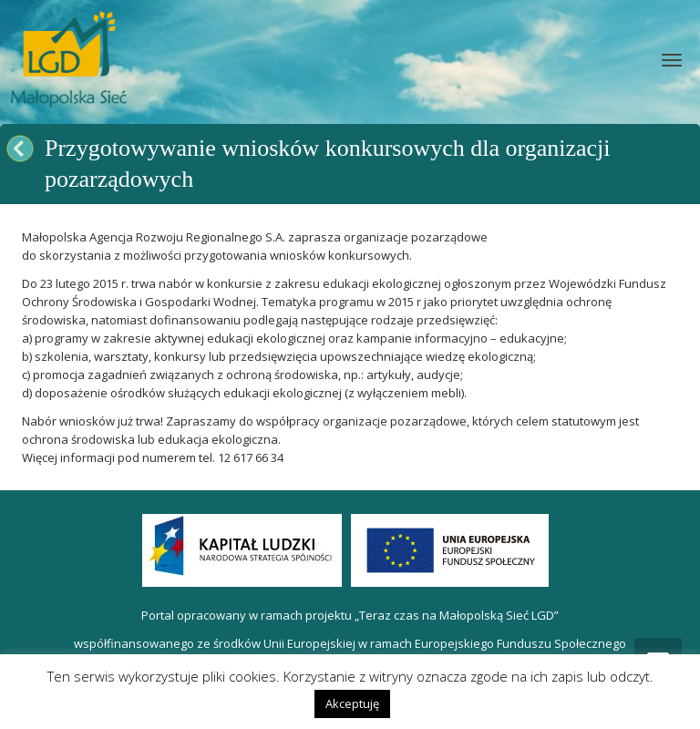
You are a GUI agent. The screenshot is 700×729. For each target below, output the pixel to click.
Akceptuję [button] (352, 703)
